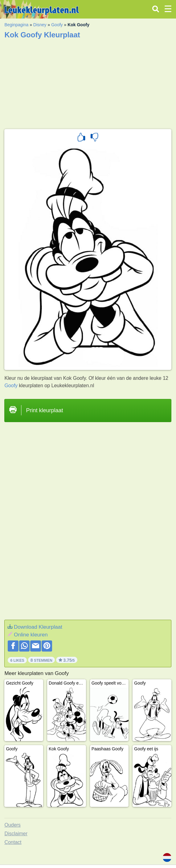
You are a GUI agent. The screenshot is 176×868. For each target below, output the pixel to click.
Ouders (12, 825)
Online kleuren (31, 635)
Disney (40, 25)
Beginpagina (16, 25)
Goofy (57, 25)
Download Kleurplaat (38, 627)
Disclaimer (16, 834)
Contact (13, 842)
